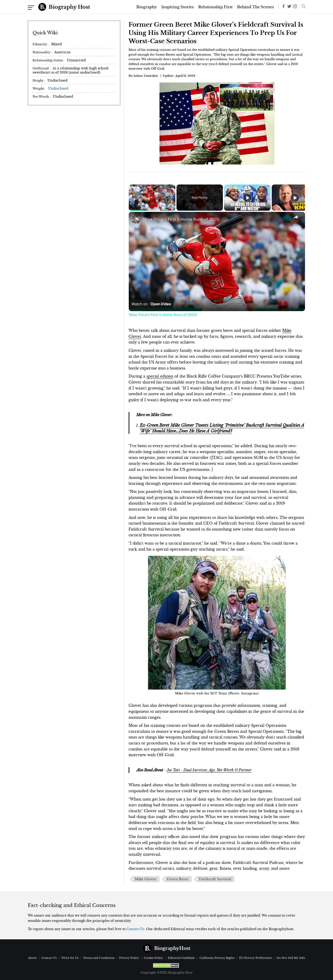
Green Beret (178, 879)
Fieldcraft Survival (215, 879)
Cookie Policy (153, 958)
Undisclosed (58, 88)
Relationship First (215, 7)
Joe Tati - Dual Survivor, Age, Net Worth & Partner (209, 770)
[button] (302, 7)
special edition (160, 376)
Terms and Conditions (99, 958)
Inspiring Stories (178, 7)
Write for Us (70, 958)
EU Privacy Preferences (256, 958)
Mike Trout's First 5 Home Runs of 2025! (181, 219)
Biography (147, 7)
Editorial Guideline (181, 958)
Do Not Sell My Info (291, 958)
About (32, 958)
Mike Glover (146, 879)
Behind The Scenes (255, 7)
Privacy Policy (129, 958)
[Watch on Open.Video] (151, 304)
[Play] (247, 198)
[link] (136, 219)
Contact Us (135, 929)
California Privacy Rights (217, 958)
